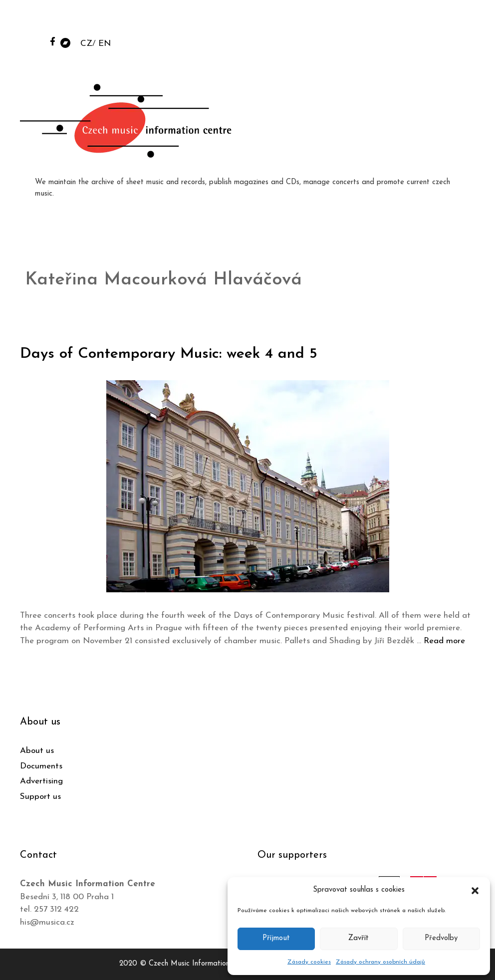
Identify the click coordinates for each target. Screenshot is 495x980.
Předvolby (441, 938)
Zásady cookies (309, 962)
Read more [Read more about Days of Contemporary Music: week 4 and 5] (444, 641)
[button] (475, 890)
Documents (41, 766)
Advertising (41, 781)
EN (105, 44)
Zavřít (359, 938)
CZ (86, 44)
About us (37, 751)
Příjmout (276, 938)
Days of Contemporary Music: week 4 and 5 (169, 354)
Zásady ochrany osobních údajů (380, 962)
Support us (40, 797)
